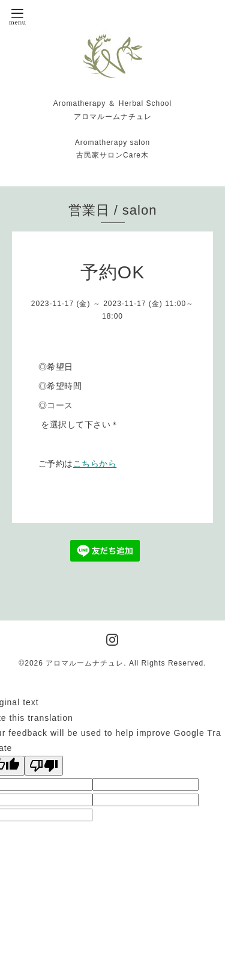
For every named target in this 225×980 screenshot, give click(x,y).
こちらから (95, 464)
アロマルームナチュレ (85, 663)
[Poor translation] (44, 766)
